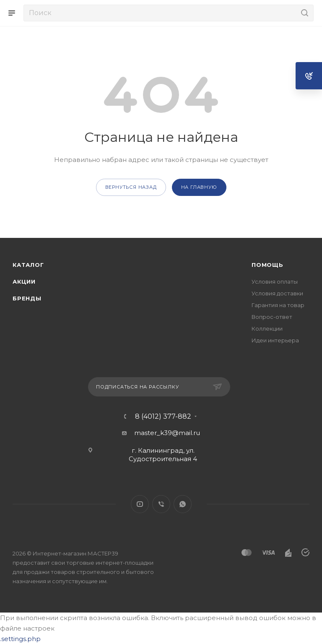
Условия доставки (277, 293)
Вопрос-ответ (272, 317)
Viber (161, 504)
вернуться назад (131, 187)
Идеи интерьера (275, 340)
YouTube (140, 504)
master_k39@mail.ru (167, 433)
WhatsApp (183, 504)
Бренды (27, 298)
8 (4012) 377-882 (163, 417)
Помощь (267, 265)
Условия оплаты (275, 282)
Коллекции (267, 329)
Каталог (28, 265)
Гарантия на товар (278, 305)
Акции (24, 282)
